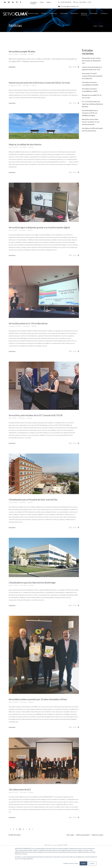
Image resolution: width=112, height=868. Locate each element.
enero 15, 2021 (13, 54)
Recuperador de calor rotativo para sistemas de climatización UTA (91, 61)
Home (95, 26)
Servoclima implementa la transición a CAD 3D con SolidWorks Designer (90, 113)
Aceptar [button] (83, 863)
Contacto (104, 13)
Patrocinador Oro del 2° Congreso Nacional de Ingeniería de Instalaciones (92, 76)
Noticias (84, 13)
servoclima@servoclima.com (69, 6)
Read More (12, 67)
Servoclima (23, 54)
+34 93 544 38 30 (65, 2)
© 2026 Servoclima (15, 835)
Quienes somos (33, 13)
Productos (53, 13)
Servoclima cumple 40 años (22, 51)
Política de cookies (97, 835)
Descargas (94, 13)
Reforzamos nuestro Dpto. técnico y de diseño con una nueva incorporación (91, 122)
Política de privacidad (83, 835)
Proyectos (74, 13)
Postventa (64, 13)
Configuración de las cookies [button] (71, 863)
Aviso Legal (70, 835)
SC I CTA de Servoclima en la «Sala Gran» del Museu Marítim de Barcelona (92, 104)
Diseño (44, 13)
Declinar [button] (92, 863)
